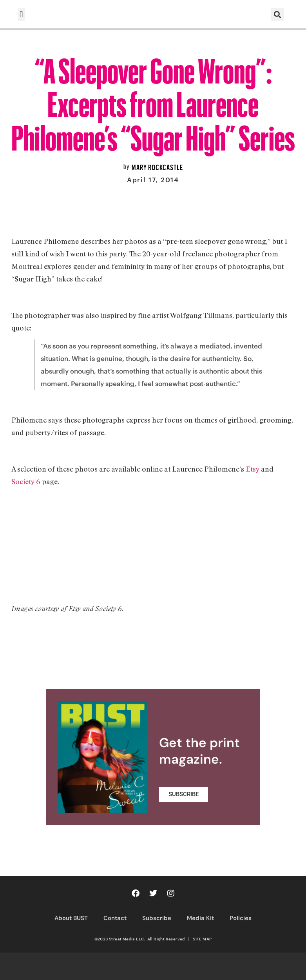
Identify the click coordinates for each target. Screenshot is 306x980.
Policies (241, 918)
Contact (115, 918)
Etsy (253, 469)
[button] (21, 14)
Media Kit (200, 918)
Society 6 (26, 481)
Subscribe (157, 918)
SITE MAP (202, 939)
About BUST (71, 918)
